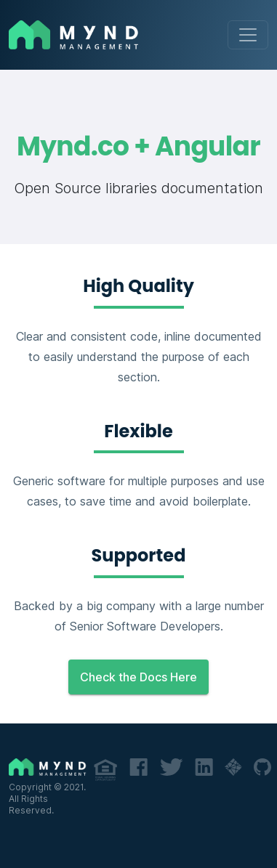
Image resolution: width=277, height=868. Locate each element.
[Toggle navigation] (248, 35)
